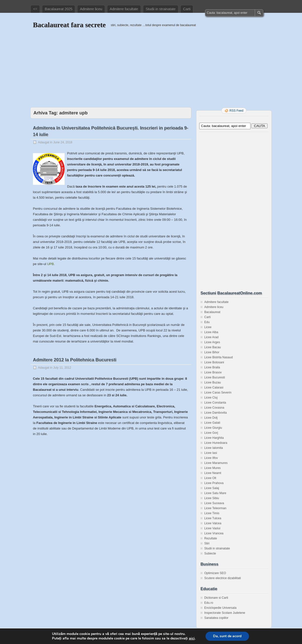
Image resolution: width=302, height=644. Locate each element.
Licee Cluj (211, 398)
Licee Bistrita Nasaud (218, 357)
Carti (187, 9)
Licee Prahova (214, 483)
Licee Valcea (213, 523)
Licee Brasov (213, 372)
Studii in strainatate (161, 9)
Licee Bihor (212, 352)
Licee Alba (211, 332)
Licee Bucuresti (215, 377)
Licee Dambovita (215, 413)
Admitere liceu (91, 9)
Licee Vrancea (214, 533)
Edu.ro (209, 603)
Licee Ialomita (214, 448)
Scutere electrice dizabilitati (222, 578)
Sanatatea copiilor (216, 618)
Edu (207, 322)
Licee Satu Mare (215, 493)
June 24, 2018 (63, 142)
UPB (50, 264)
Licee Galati (212, 423)
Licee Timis (212, 513)
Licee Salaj (212, 488)
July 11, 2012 (62, 368)
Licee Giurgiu (213, 428)
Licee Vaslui (212, 528)
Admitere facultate (124, 9)
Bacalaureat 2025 (59, 9)
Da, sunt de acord (227, 636)
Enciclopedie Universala (220, 608)
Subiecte (210, 553)
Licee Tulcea (213, 518)
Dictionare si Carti (216, 598)
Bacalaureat (212, 312)
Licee (208, 327)
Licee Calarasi (214, 388)
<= (35, 9)
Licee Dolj (211, 418)
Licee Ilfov (211, 458)
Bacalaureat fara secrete (69, 25)
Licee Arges (212, 342)
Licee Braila (212, 367)
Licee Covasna (214, 408)
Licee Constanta (215, 403)
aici (192, 638)
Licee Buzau (213, 382)
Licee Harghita (214, 438)
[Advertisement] (151, 65)
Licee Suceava (214, 503)
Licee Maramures (216, 463)
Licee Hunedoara (216, 443)
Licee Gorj (211, 433)
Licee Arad (211, 337)
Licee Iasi (211, 453)
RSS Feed (236, 111)
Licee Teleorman (215, 508)
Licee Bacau (213, 347)
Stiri (207, 543)
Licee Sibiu (212, 498)
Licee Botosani (214, 362)
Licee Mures (212, 468)
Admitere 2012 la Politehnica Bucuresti (75, 360)
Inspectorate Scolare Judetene (225, 613)
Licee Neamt (213, 473)
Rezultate (211, 538)
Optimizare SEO (215, 573)
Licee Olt (210, 478)
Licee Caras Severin (218, 393)
